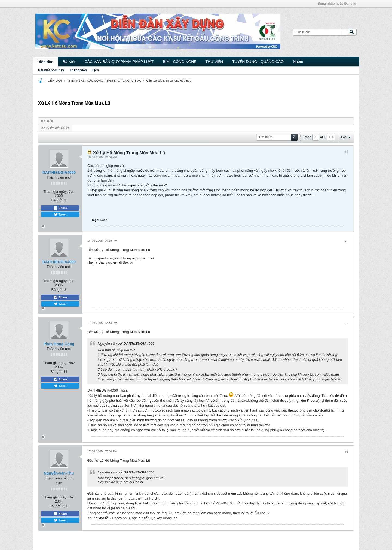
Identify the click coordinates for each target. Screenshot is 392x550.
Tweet (60, 214)
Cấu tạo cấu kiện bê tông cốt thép (169, 81)
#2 (346, 241)
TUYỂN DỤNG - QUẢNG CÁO (258, 62)
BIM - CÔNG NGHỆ (179, 62)
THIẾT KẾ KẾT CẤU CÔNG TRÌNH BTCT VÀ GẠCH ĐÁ (104, 81)
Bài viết (69, 62)
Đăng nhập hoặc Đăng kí (337, 4)
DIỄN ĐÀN (55, 81)
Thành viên (78, 70)
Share (60, 208)
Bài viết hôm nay (51, 70)
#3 (346, 323)
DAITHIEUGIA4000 (59, 173)
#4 (346, 452)
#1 (346, 152)
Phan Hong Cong (59, 344)
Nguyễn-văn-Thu (59, 473)
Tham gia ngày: (56, 191)
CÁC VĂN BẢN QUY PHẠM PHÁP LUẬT (119, 62)
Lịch (96, 70)
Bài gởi (47, 121)
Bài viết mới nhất (55, 128)
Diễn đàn (45, 62)
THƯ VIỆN (214, 62)
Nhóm (298, 62)
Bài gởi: (57, 200)
